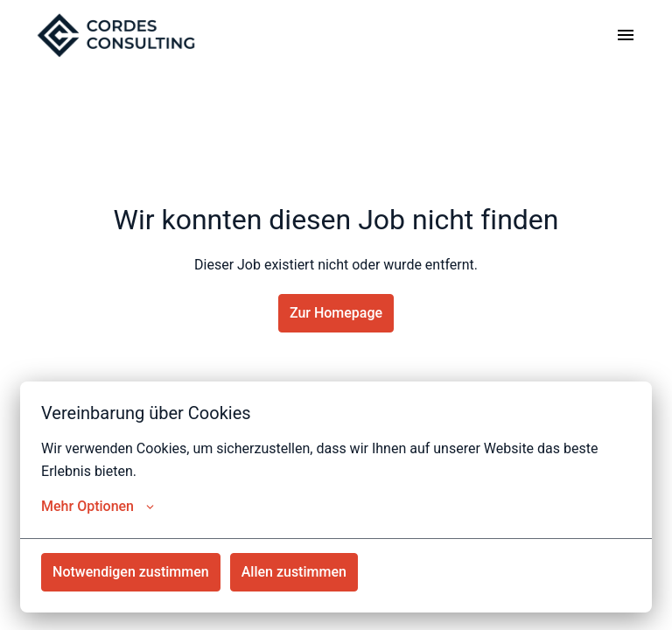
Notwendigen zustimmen (131, 572)
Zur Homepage (336, 313)
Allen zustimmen (294, 572)
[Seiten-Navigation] (626, 35)
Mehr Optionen (98, 507)
